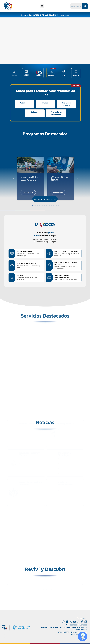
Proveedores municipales (56, 113)
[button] (42, 6)
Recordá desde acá (45, 15)
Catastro (35, 112)
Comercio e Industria (66, 104)
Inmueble (45, 103)
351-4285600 (64, 632)
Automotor (25, 103)
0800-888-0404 (80, 630)
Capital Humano (76, 635)
